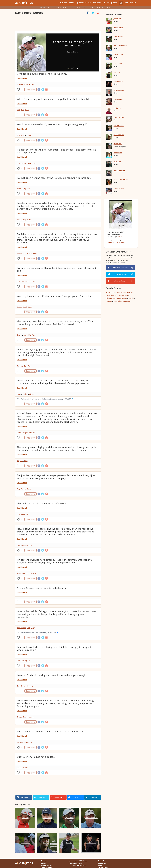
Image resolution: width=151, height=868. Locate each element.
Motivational (123, 295)
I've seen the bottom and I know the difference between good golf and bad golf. (56, 269)
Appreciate (27, 335)
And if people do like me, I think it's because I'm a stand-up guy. (51, 731)
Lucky (24, 220)
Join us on (120, 267)
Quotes (111, 242)
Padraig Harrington (121, 179)
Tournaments (31, 573)
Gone (25, 717)
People (19, 307)
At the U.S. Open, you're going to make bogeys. (42, 588)
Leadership (117, 298)
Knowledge (117, 301)
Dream (125, 298)
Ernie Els (117, 72)
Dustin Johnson (119, 171)
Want (29, 220)
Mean (19, 220)
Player (19, 394)
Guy (29, 661)
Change (20, 433)
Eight (26, 366)
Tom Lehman (118, 99)
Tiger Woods (118, 37)
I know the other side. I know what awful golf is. (42, 503)
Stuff (29, 189)
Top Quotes (112, 3)
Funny (123, 292)
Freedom (109, 301)
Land (22, 461)
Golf (18, 110)
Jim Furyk (117, 108)
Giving (31, 394)
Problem (30, 717)
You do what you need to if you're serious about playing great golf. (52, 124)
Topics (72, 3)
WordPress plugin (76, 863)
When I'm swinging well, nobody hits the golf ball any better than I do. (54, 99)
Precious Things (22, 84)
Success (130, 292)
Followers (121, 242)
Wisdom (109, 298)
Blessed (20, 335)
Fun (18, 661)
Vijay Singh (118, 63)
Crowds (29, 545)
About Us (101, 861)
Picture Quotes (99, 3)
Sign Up (133, 3)
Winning (24, 163)
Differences (25, 281)
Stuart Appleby (119, 117)
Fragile (31, 84)
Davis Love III (118, 28)
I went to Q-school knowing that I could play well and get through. (52, 675)
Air (18, 461)
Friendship (110, 295)
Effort (25, 307)
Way (33, 335)
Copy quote (30, 90)
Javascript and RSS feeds (78, 861)
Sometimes (31, 163)
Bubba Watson (119, 188)
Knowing (30, 686)
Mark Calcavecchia (120, 45)
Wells (27, 110)
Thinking (20, 366)
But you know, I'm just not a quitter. (36, 757)
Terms (100, 865)
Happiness (127, 301)
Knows (25, 768)
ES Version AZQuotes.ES (78, 865)
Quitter (20, 768)
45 (21, 89)
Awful (23, 514)
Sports (26, 253)
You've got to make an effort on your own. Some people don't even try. (54, 296)
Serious (29, 135)
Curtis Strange (119, 90)
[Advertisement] (58, 23)
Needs (23, 135)
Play (18, 489)
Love (118, 292)
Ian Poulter (118, 153)
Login (126, 3)
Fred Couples (118, 81)
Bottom (32, 281)
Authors (63, 3)
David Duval (22, 78)
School (19, 686)
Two (30, 366)
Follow (121, 226)
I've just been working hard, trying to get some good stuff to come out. (54, 178)
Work (19, 189)
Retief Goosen (119, 126)
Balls (22, 110)
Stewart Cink (118, 54)
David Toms (118, 144)
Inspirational (111, 292)
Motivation (33, 253)
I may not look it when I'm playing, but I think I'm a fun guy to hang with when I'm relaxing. (55, 648)
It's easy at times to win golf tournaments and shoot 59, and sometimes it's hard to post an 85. (57, 151)
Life (116, 295)
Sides (27, 514)
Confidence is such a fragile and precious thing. (42, 74)
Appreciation (21, 628)
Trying (24, 189)
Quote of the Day (84, 3)
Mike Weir (117, 162)
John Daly (117, 19)
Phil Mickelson (119, 135)
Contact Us (102, 863)
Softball (20, 253)
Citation (121, 237)
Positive (131, 298)
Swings (19, 717)
